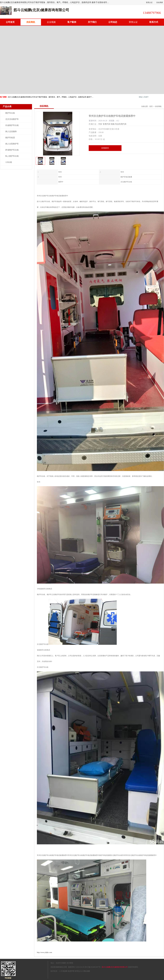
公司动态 (113, 22)
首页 (151, 106)
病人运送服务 (11, 131)
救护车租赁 (10, 138)
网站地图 (87, 971)
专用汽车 (106, 124)
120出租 (9, 162)
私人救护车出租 (12, 156)
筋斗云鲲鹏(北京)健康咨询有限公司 (115, 967)
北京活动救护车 (12, 119)
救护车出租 (10, 113)
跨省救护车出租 (12, 150)
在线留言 (105, 148)
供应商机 (31, 22)
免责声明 (71, 971)
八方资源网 (63, 971)
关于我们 (92, 22)
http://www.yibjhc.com (44, 952)
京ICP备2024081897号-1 (93, 967)
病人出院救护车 (12, 144)
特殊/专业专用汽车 (119, 124)
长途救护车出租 (12, 125)
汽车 (100, 124)
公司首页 (10, 22)
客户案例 (72, 22)
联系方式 (154, 22)
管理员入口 (79, 971)
